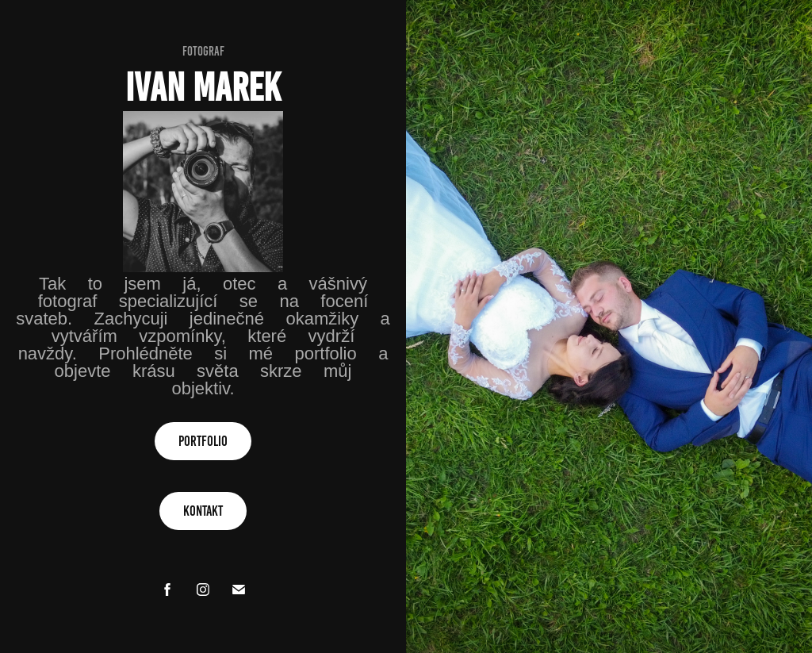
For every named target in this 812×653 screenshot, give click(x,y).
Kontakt (203, 511)
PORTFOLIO (203, 441)
